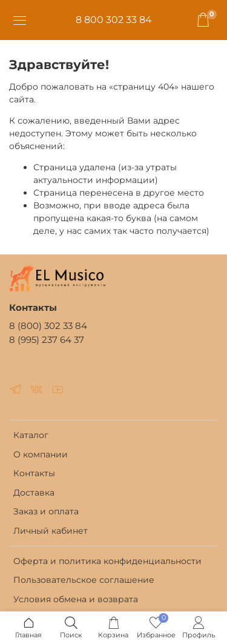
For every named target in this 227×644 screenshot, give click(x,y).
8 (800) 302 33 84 (48, 326)
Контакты (34, 473)
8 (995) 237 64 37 (47, 340)
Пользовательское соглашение (84, 580)
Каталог (31, 435)
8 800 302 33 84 (114, 20)
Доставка (34, 493)
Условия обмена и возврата (76, 599)
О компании (41, 454)
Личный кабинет (51, 531)
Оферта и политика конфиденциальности (107, 561)
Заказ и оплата (46, 511)
